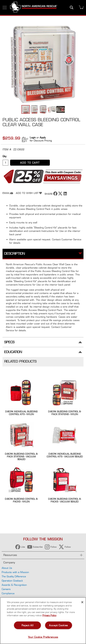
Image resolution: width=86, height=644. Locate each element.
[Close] (82, 602)
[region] (43, 621)
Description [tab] (15, 254)
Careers (6, 589)
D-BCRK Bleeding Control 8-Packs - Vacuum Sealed (65, 500)
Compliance (8, 593)
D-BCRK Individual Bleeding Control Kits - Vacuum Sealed (65, 455)
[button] (35, 109)
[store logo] (34, 7)
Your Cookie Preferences (43, 637)
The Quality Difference (14, 576)
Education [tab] (13, 352)
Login (33, 137)
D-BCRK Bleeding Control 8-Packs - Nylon (21, 500)
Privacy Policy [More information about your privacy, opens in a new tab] (49, 615)
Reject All (27, 625)
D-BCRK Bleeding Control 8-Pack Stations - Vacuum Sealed (21, 457)
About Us (7, 568)
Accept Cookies (58, 625)
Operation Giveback (12, 581)
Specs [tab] (9, 342)
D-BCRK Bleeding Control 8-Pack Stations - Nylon (65, 413)
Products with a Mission (15, 572)
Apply (43, 137)
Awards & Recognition (14, 585)
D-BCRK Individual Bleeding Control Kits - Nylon (21, 413)
